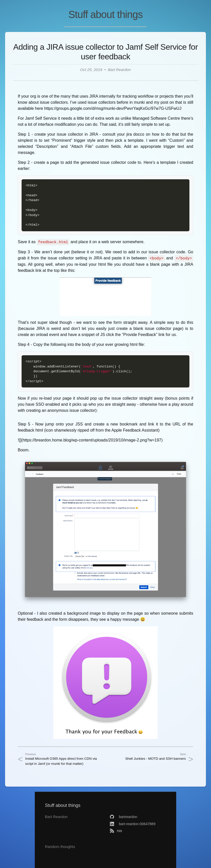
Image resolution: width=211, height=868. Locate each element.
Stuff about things (106, 14)
